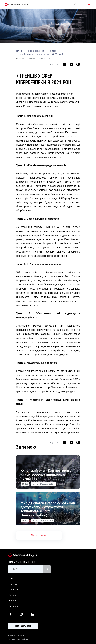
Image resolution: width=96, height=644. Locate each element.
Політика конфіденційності (19, 639)
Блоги (53, 51)
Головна (20, 51)
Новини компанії (37, 51)
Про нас (13, 579)
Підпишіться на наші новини (22, 562)
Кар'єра (13, 595)
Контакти (14, 606)
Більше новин (39, 535)
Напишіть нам (23, 626)
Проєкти (13, 589)
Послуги (13, 584)
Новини (13, 600)
